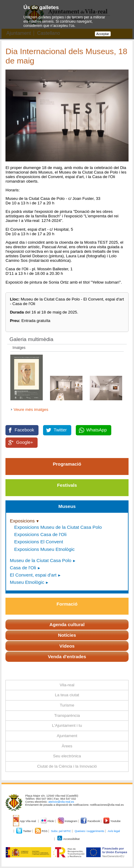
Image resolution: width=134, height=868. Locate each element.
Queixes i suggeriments (89, 831)
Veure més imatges (31, 410)
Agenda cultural (67, 624)
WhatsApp (97, 430)
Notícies (67, 635)
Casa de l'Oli (23, 568)
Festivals (67, 485)
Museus (67, 506)
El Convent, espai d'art (33, 575)
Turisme (67, 705)
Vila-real (67, 685)
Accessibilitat (68, 839)
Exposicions (22, 521)
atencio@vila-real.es (61, 802)
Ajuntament (67, 736)
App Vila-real (25, 821)
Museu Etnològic (27, 582)
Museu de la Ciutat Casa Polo (41, 560)
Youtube (112, 821)
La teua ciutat (67, 695)
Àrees (67, 746)
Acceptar (103, 34)
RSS (42, 831)
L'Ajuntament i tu (67, 725)
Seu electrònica (67, 756)
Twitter (60, 430)
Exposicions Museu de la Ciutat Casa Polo (58, 527)
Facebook (24, 430)
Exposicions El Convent (39, 542)
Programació (67, 464)
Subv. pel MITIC (61, 831)
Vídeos (67, 646)
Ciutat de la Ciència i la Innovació (67, 766)
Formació (67, 604)
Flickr (48, 821)
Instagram (68, 821)
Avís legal (114, 831)
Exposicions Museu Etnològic (44, 549)
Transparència (67, 715)
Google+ (25, 442)
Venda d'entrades (67, 657)
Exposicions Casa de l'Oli (40, 534)
